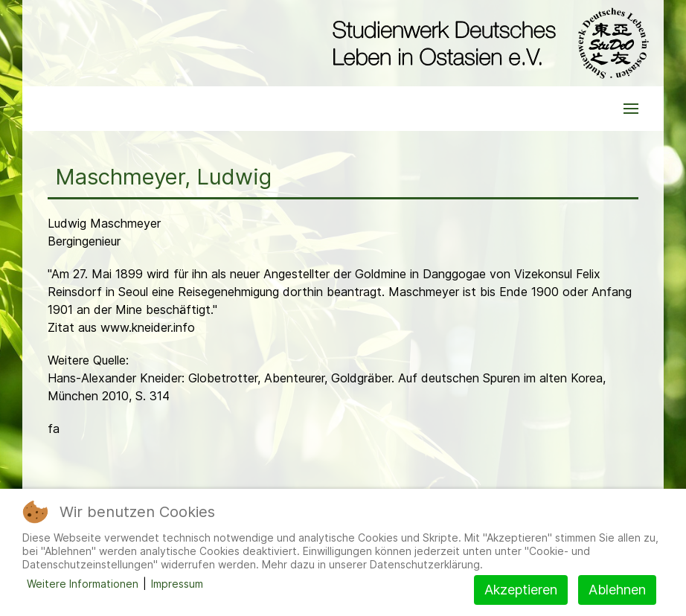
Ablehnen (617, 590)
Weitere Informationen (83, 584)
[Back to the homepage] (487, 43)
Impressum (177, 584)
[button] (631, 109)
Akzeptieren (521, 590)
